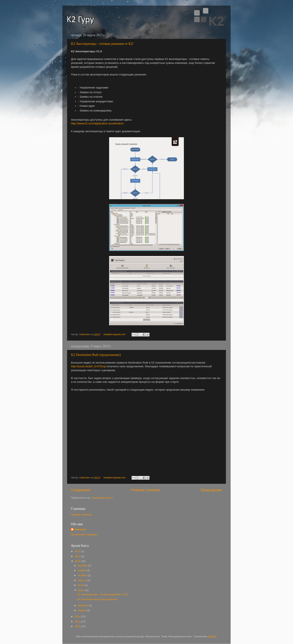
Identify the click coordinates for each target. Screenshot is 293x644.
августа (82, 580)
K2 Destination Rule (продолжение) (96, 355)
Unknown (80, 529)
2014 (78, 616)
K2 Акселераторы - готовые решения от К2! (102, 44)
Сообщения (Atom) (102, 498)
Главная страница (146, 490)
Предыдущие (211, 490)
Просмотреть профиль (84, 534)
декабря (83, 565)
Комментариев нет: (115, 334)
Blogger (212, 636)
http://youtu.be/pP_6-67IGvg (88, 366)
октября (83, 575)
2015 (78, 561)
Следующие (81, 490)
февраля (83, 605)
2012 (78, 626)
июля (81, 585)
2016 (78, 556)
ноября (82, 570)
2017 (78, 551)
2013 (78, 622)
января (82, 610)
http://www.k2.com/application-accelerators (97, 123)
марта (82, 590)
